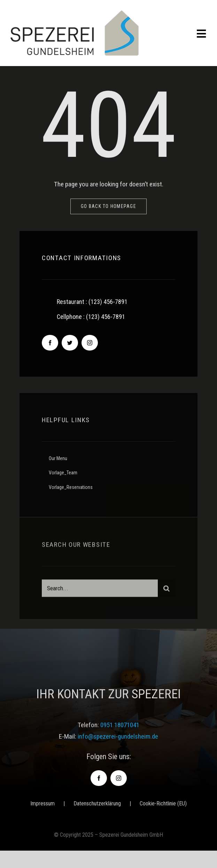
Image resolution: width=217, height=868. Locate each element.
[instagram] (90, 343)
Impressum (42, 803)
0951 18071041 (120, 725)
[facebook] (50, 343)
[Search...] (100, 590)
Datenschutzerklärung (97, 803)
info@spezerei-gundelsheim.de (118, 736)
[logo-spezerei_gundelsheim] (75, 14)
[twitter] (70, 343)
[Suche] (166, 590)
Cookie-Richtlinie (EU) (163, 803)
